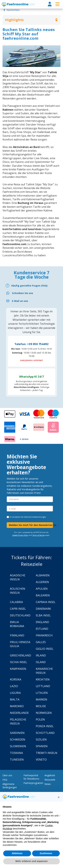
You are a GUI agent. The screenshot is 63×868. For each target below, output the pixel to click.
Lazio (14, 686)
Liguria (15, 693)
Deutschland (20, 615)
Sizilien (41, 739)
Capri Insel (18, 609)
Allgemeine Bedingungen (10, 786)
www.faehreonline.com (18, 4)
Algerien (42, 582)
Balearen (43, 595)
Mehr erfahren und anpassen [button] (32, 861)
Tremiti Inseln (47, 753)
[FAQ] (32, 286)
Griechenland (20, 655)
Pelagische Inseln (18, 721)
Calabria (16, 602)
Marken (41, 699)
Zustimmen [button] (46, 853)
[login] (50, 4)
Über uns (7, 775)
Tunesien (17, 759)
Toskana (16, 753)
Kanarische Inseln (44, 671)
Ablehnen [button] (17, 853)
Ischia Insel (18, 662)
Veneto (41, 759)
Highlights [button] (14, 20)
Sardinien (17, 733)
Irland (41, 655)
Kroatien (43, 679)
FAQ (5, 780)
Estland (42, 629)
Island (41, 662)
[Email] (32, 301)
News (48, 784)
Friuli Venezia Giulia (20, 644)
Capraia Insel (46, 602)
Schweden (18, 739)
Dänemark (43, 609)
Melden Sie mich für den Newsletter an (31, 525)
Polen (40, 719)
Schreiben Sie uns (23, 293)
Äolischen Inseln (18, 591)
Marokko (17, 706)
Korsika (16, 679)
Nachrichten (11, 10)
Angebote (50, 775)
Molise (41, 706)
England (42, 622)
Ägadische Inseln (18, 577)
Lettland (43, 686)
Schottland (45, 733)
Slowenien (18, 746)
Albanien (43, 575)
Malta (15, 699)
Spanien (42, 746)
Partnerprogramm (33, 783)
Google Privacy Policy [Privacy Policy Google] (20, 535)
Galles (41, 642)
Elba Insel (43, 615)
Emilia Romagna (17, 624)
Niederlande (19, 713)
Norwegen (44, 713)
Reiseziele (50, 780)
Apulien (42, 589)
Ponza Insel (45, 726)
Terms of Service (39, 535)
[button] (59, 797)
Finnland (17, 635)
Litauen (42, 693)
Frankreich (44, 635)
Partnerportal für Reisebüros (31, 777)
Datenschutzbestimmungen (35, 517)
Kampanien (18, 669)
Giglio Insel (45, 649)
